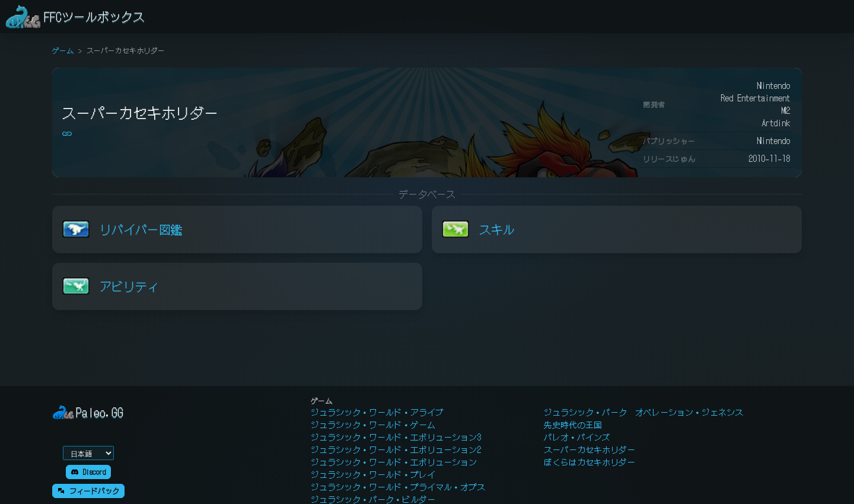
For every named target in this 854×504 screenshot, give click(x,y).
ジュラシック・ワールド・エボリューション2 (396, 449)
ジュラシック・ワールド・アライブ (377, 412)
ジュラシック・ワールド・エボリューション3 (396, 437)
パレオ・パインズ (577, 437)
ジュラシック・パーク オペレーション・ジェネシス (643, 412)
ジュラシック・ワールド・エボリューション (394, 462)
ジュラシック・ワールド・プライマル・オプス (398, 487)
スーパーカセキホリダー (589, 449)
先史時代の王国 (573, 425)
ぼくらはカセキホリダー (589, 462)
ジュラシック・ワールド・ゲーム (373, 425)
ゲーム (63, 50)
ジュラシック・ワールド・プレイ (373, 474)
